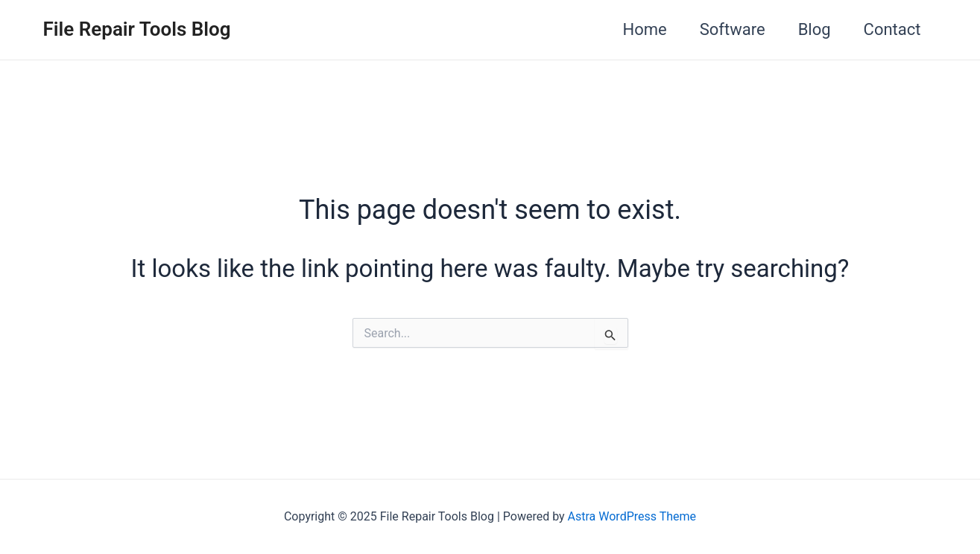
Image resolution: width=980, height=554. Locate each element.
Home (645, 29)
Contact (892, 29)
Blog (815, 29)
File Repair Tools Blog (137, 29)
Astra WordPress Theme (632, 516)
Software (733, 29)
